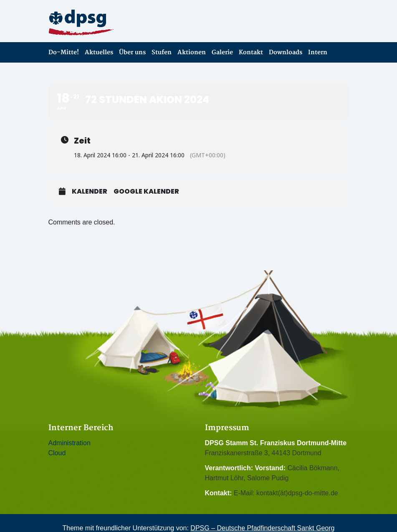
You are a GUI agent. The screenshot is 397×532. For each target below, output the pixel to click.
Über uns (132, 52)
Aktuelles (99, 52)
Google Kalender (146, 192)
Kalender (90, 192)
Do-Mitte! (64, 52)
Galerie (222, 52)
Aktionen (192, 52)
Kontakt (251, 52)
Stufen (162, 52)
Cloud (57, 453)
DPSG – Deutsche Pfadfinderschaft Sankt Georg (262, 528)
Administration (70, 443)
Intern (318, 52)
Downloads (286, 52)
